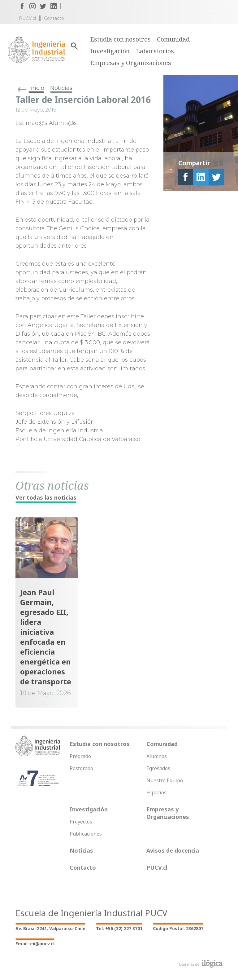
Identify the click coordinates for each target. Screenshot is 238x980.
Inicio (37, 88)
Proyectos (81, 822)
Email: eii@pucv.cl (35, 944)
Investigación (110, 51)
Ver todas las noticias (46, 497)
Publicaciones (86, 834)
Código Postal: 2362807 (178, 928)
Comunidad (173, 39)
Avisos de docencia (173, 850)
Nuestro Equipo (165, 780)
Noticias (61, 88)
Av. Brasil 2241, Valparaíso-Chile (50, 928)
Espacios (156, 792)
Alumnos (157, 756)
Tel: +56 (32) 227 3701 (119, 928)
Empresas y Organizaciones (131, 63)
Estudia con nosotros (120, 39)
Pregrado (80, 756)
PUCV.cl (27, 18)
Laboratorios (155, 51)
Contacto (54, 18)
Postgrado (81, 768)
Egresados (158, 768)
